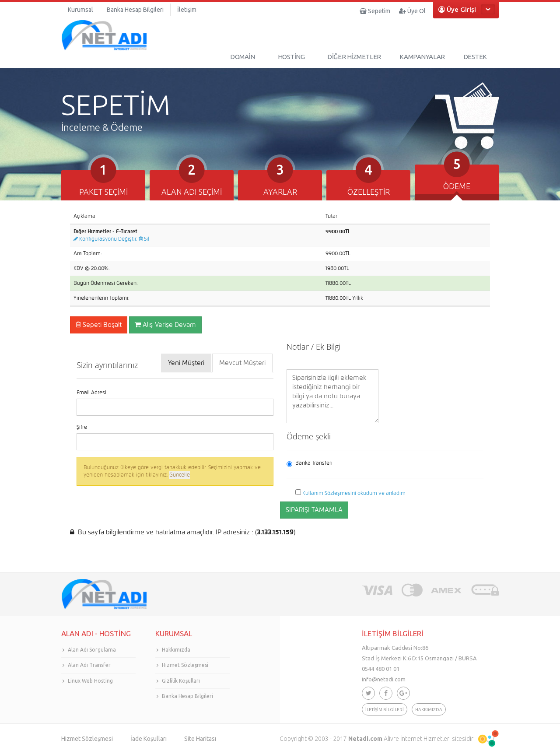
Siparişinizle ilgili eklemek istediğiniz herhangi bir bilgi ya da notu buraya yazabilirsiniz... (332, 396)
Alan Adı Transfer (89, 665)
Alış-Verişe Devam (165, 325)
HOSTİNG (291, 57)
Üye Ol (412, 11)
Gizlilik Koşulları (181, 681)
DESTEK (475, 57)
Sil (144, 239)
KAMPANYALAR (422, 57)
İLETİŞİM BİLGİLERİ (385, 710)
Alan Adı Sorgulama (92, 650)
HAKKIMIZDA (429, 710)
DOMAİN (242, 57)
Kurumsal (80, 10)
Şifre (82, 427)
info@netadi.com (384, 679)
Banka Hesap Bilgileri (135, 10)
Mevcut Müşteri (242, 363)
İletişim (187, 10)
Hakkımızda (176, 650)
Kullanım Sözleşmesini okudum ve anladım (354, 493)
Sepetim (375, 11)
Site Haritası (200, 739)
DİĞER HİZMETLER (354, 57)
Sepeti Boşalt (99, 325)
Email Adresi (91, 393)
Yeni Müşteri (186, 363)
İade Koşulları (149, 739)
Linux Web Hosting (90, 681)
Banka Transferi (310, 463)
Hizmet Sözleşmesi (185, 665)
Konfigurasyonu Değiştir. (105, 239)
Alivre (391, 739)
